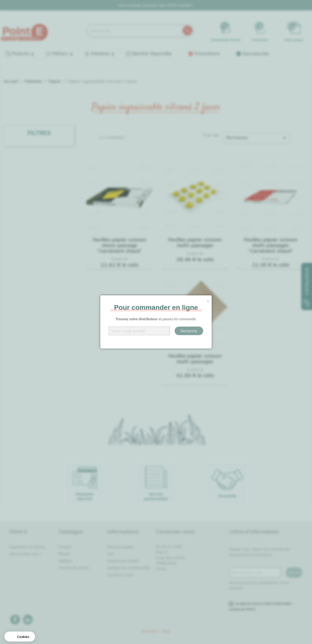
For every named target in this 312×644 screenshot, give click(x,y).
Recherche (189, 331)
